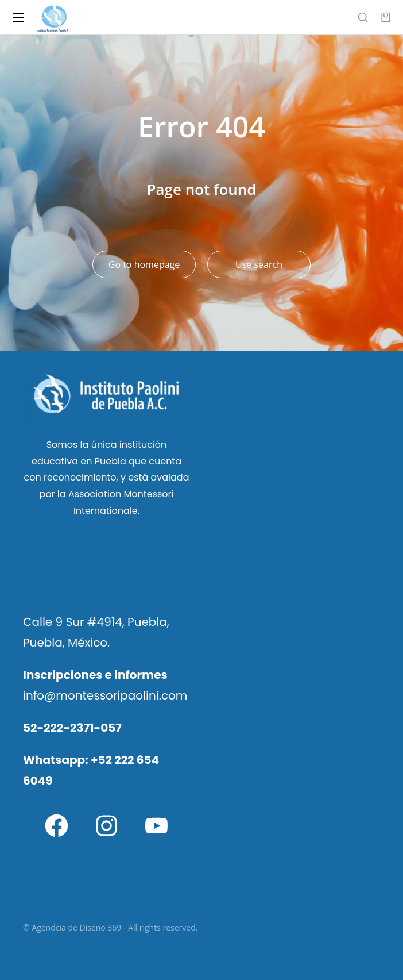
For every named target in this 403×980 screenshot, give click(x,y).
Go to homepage (144, 264)
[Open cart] (386, 17)
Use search (259, 264)
